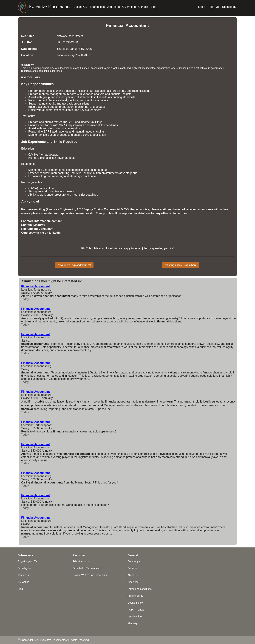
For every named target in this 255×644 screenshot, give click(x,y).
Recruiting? (229, 7)
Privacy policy (135, 596)
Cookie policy (135, 603)
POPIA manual (136, 610)
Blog (154, 7)
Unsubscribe (135, 617)
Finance (52, 209)
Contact (143, 7)
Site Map (133, 623)
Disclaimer (133, 582)
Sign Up (215, 7)
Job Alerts (114, 7)
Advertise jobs (81, 561)
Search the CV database (87, 568)
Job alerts (23, 575)
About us (133, 575)
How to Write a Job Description (90, 575)
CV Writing (129, 7)
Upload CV (80, 7)
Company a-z (135, 561)
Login (202, 7)
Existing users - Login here (181, 265)
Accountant (137, 25)
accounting (56, 91)
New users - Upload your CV (74, 265)
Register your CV (27, 561)
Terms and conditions (140, 589)
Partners (132, 568)
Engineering (68, 209)
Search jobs (97, 7)
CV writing (24, 582)
